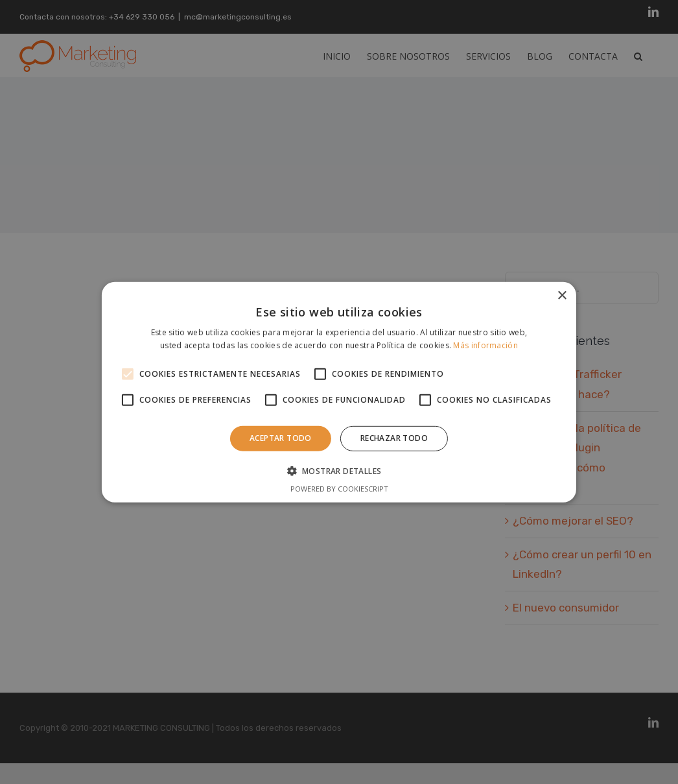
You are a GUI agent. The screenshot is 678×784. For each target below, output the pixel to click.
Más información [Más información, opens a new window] (485, 345)
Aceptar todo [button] (281, 438)
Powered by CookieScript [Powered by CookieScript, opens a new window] (339, 489)
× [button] (562, 295)
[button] (339, 471)
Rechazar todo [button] (394, 438)
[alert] (339, 392)
